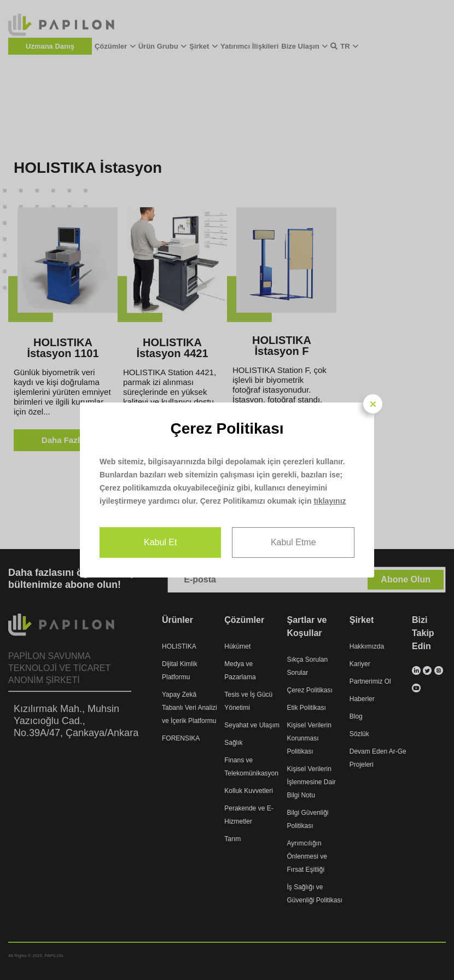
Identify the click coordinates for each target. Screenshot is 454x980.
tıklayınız (330, 501)
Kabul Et (160, 542)
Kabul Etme (293, 542)
